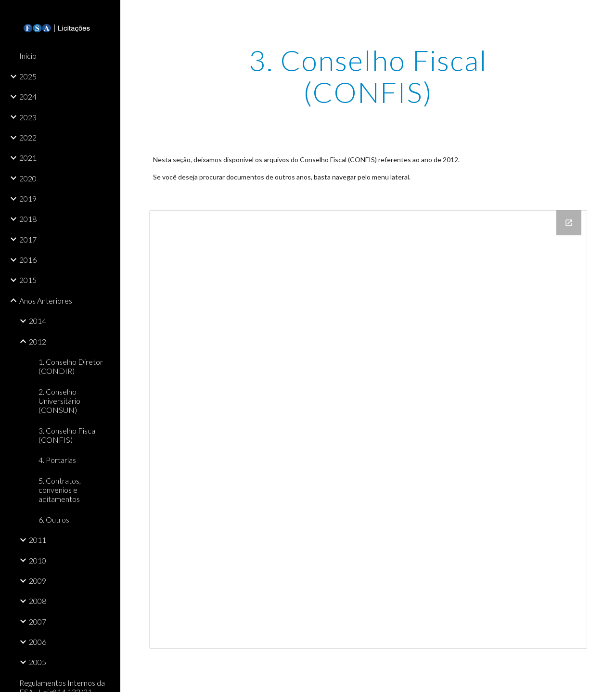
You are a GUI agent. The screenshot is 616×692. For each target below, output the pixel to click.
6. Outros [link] (54, 519)
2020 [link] (28, 178)
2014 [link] (38, 321)
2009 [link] (38, 581)
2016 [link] (28, 260)
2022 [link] (28, 137)
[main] (368, 76)
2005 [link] (38, 662)
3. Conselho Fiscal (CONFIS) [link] (68, 435)
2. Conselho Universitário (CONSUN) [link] (59, 401)
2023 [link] (28, 117)
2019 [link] (28, 199)
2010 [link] (38, 560)
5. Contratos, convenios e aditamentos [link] (60, 490)
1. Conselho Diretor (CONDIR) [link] (71, 366)
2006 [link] (38, 642)
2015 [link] (28, 280)
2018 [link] (28, 219)
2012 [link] (38, 341)
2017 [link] (28, 239)
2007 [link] (38, 622)
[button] (604, 13)
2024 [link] (28, 96)
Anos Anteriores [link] (46, 301)
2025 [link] (28, 76)
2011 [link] (38, 540)
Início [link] (28, 56)
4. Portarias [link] (57, 460)
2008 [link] (38, 601)
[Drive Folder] (368, 429)
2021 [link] (28, 158)
